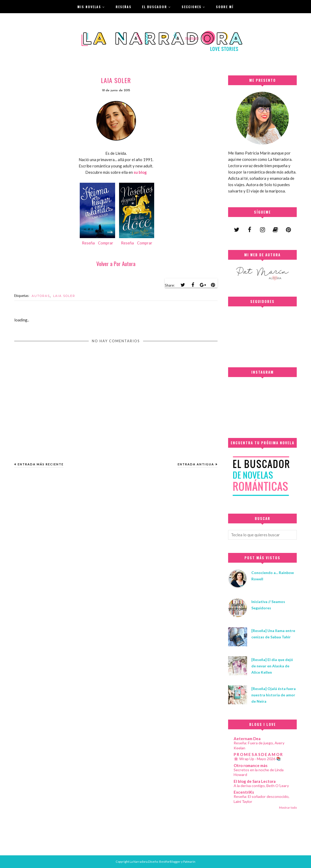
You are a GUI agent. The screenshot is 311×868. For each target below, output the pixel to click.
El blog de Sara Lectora (255, 781)
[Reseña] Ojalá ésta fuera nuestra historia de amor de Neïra (274, 695)
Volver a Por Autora (116, 264)
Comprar (106, 243)
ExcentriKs (244, 792)
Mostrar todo (288, 807)
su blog (140, 172)
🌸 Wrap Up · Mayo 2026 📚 (257, 759)
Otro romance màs (251, 765)
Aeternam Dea (247, 739)
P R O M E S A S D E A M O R (258, 754)
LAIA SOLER (64, 296)
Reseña (88, 243)
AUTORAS (41, 296)
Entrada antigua (196, 464)
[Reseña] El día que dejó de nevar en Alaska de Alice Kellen (272, 666)
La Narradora (139, 862)
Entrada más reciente (41, 464)
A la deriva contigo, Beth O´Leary (261, 786)
